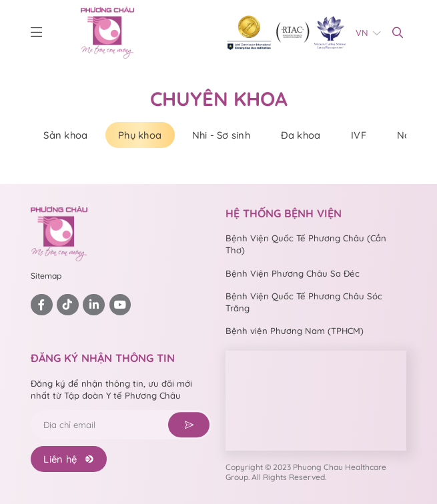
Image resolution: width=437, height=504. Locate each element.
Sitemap (46, 276)
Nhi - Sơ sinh (221, 135)
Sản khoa (65, 135)
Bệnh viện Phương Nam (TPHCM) (295, 331)
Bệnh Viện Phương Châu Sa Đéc (293, 273)
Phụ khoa (140, 135)
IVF (359, 135)
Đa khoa (301, 135)
